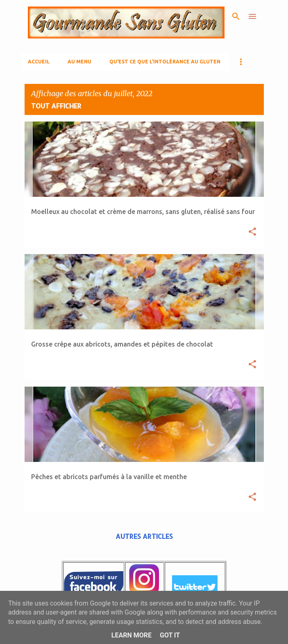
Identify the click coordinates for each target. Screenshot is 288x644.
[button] (252, 232)
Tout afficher (56, 106)
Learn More (132, 635)
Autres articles (144, 536)
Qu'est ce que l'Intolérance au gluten (165, 62)
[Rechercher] (236, 16)
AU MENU (79, 62)
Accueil (39, 62)
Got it (170, 635)
